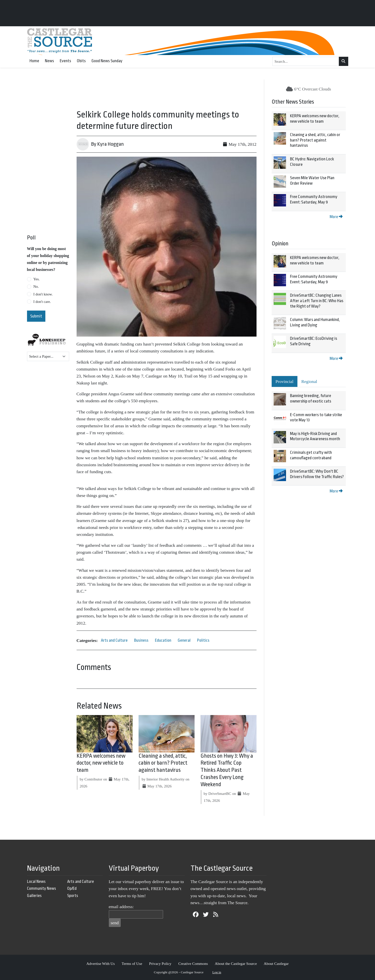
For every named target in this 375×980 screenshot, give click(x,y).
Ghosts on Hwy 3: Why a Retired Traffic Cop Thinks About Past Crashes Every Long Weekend (227, 770)
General (184, 640)
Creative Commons (193, 964)
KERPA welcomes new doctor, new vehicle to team (101, 763)
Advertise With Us (101, 964)
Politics (203, 640)
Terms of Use (132, 964)
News (49, 61)
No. (36, 287)
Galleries (34, 896)
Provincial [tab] (285, 381)
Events (65, 61)
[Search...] (306, 61)
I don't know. (43, 294)
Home (34, 61)
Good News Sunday (107, 61)
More (336, 217)
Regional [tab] (309, 381)
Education (163, 640)
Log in (217, 972)
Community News (42, 888)
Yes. (37, 279)
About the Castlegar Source (236, 964)
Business (141, 640)
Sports (73, 896)
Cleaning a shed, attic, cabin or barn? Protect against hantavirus (163, 763)
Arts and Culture (114, 640)
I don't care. (42, 302)
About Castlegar (276, 964)
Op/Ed (72, 888)
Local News (36, 881)
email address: (121, 907)
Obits (81, 61)
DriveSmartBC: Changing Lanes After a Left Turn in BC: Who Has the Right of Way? (317, 301)
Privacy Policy (160, 964)
